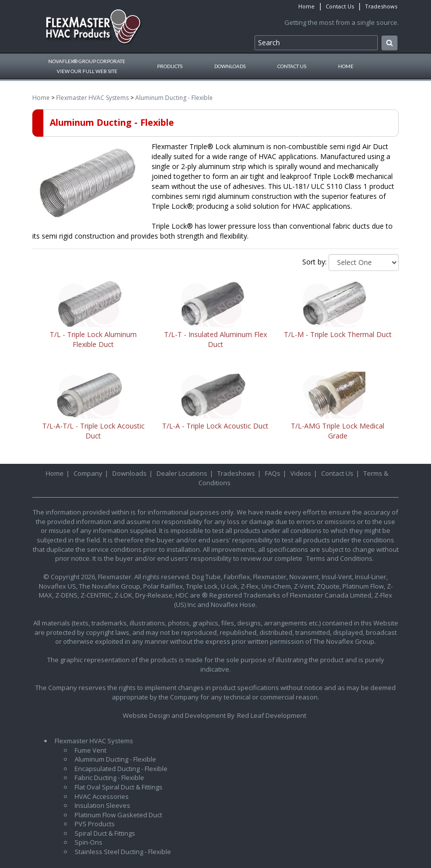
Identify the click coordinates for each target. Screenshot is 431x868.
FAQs (273, 473)
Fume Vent (90, 750)
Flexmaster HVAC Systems (92, 98)
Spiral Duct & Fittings (105, 833)
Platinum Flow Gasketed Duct (118, 815)
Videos (301, 473)
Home (306, 6)
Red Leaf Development (272, 715)
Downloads (230, 66)
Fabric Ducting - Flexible (109, 778)
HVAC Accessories (102, 796)
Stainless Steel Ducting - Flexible (123, 852)
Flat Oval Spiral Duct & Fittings (119, 787)
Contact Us (340, 6)
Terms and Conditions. (340, 558)
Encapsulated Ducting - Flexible (121, 769)
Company (88, 473)
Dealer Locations (182, 473)
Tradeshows (381, 6)
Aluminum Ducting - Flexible (174, 98)
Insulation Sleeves (102, 805)
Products (170, 66)
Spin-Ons (88, 842)
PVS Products (95, 824)
